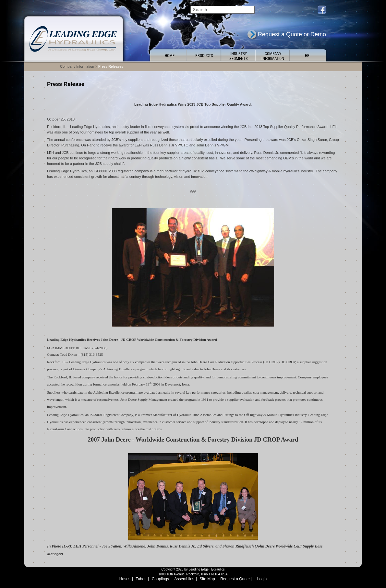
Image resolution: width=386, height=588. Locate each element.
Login (262, 579)
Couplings (160, 579)
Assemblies (184, 579)
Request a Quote (235, 579)
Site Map (207, 579)
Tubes (141, 579)
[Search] (223, 10)
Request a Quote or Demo (292, 34)
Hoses (125, 579)
